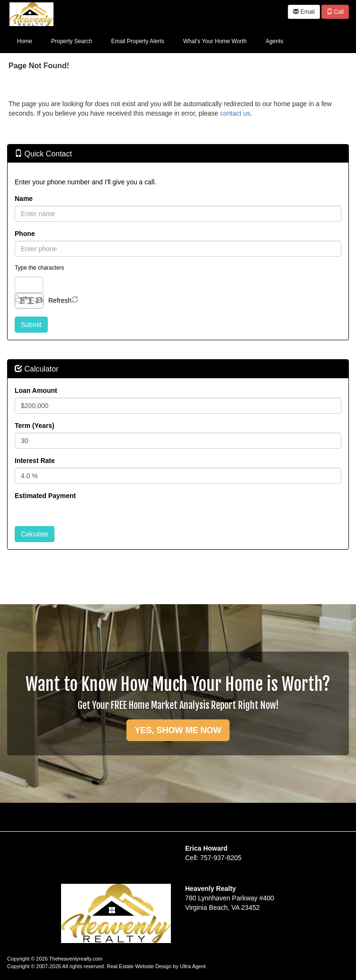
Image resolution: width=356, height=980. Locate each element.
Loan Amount (36, 390)
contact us (235, 113)
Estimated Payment (45, 496)
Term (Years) (35, 426)
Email (304, 12)
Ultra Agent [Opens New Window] (193, 966)
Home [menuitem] (25, 41)
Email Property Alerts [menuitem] (138, 41)
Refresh (60, 300)
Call (335, 12)
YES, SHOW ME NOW (178, 730)
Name (24, 199)
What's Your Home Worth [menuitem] (215, 41)
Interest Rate (35, 461)
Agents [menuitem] (274, 41)
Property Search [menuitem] (72, 41)
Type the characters (39, 268)
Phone (25, 234)
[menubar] (150, 41)
